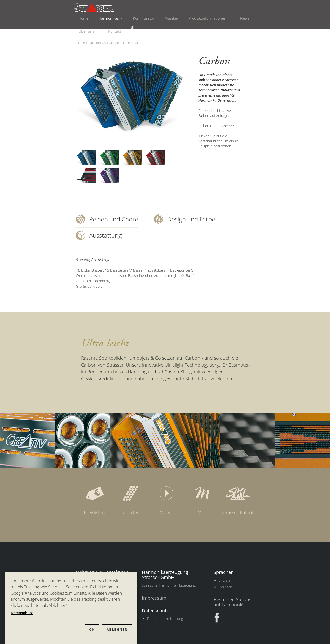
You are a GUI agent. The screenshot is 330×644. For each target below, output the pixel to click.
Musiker (171, 18)
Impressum (154, 598)
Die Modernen (120, 43)
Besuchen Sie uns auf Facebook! (233, 602)
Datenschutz (22, 613)
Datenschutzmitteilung (165, 618)
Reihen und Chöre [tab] (114, 219)
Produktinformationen (209, 18)
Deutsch (225, 587)
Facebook (131, 29)
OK (92, 630)
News (245, 18)
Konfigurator (144, 18)
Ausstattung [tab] (105, 235)
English (224, 580)
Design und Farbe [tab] (191, 219)
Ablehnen (117, 630)
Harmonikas (111, 18)
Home (83, 18)
